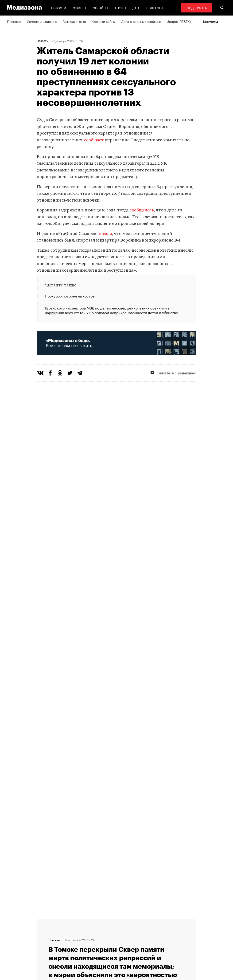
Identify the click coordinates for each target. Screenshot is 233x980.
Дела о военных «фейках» (141, 21)
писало (105, 234)
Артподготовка (74, 21)
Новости (59, 8)
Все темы (210, 22)
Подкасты (155, 8)
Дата (136, 8)
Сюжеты (80, 8)
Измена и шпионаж (42, 21)
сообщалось (142, 210)
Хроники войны (104, 21)
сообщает (94, 140)
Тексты (120, 8)
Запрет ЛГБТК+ (179, 21)
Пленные (14, 21)
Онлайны (101, 8)
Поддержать (197, 8)
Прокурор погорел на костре (70, 296)
